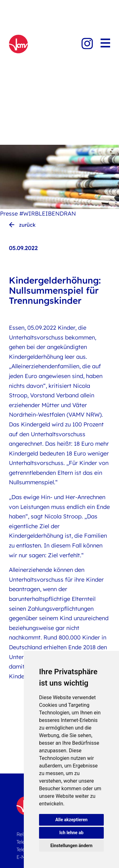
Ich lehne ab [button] (71, 833)
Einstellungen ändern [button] (72, 846)
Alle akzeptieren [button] (71, 820)
